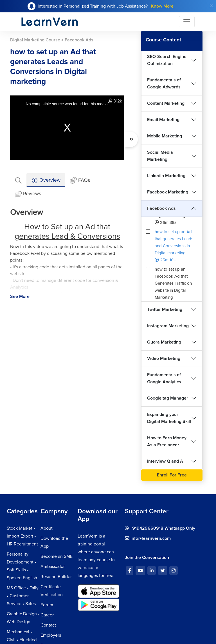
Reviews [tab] (28, 194)
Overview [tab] (46, 180)
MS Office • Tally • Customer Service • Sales (23, 596)
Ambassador (53, 567)
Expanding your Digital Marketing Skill (169, 418)
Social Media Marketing (160, 156)
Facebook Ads (161, 208)
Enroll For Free (172, 475)
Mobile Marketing (165, 136)
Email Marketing (163, 120)
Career (47, 615)
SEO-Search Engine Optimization (167, 60)
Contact (48, 625)
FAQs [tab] (80, 181)
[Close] (211, 6)
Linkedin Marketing (166, 176)
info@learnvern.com (148, 538)
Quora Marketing (164, 342)
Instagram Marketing (168, 326)
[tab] (18, 180)
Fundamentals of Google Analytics (164, 378)
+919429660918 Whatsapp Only (160, 528)
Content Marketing (166, 103)
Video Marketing (164, 358)
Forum (47, 605)
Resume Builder (56, 577)
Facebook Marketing (168, 192)
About (47, 528)
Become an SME (57, 556)
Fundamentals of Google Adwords (164, 83)
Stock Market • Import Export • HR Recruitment (22, 536)
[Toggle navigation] (187, 22)
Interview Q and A (165, 461)
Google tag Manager (168, 398)
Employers (51, 635)
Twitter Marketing (165, 309)
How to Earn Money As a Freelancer (167, 441)
